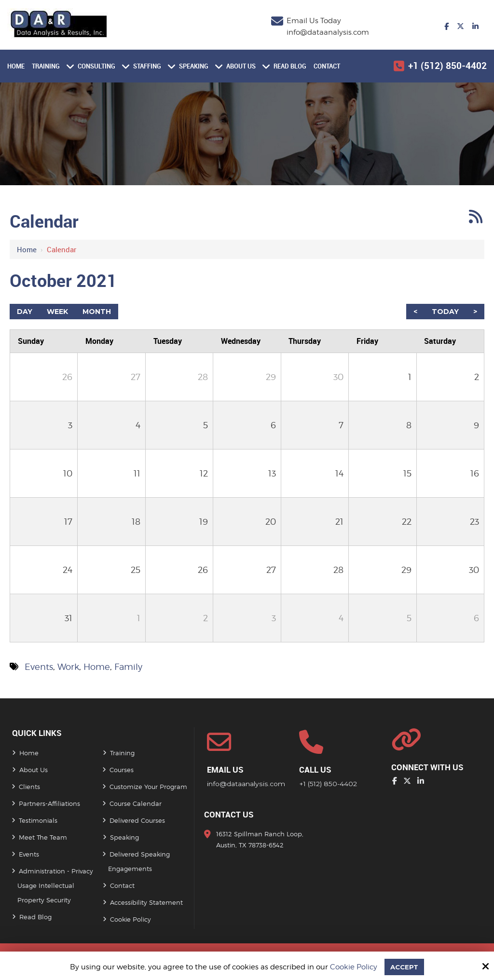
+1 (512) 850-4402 (447, 66)
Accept (404, 966)
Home (27, 249)
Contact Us (229, 815)
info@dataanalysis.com (328, 32)
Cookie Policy (352, 966)
